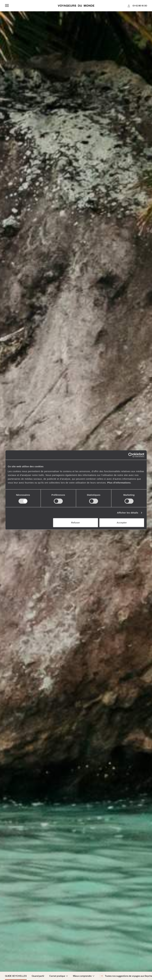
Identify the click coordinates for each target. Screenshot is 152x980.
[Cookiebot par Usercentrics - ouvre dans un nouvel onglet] (131, 455)
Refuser (75, 523)
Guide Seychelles (16, 976)
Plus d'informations (119, 483)
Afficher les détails (128, 513)
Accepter (122, 523)
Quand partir (38, 976)
